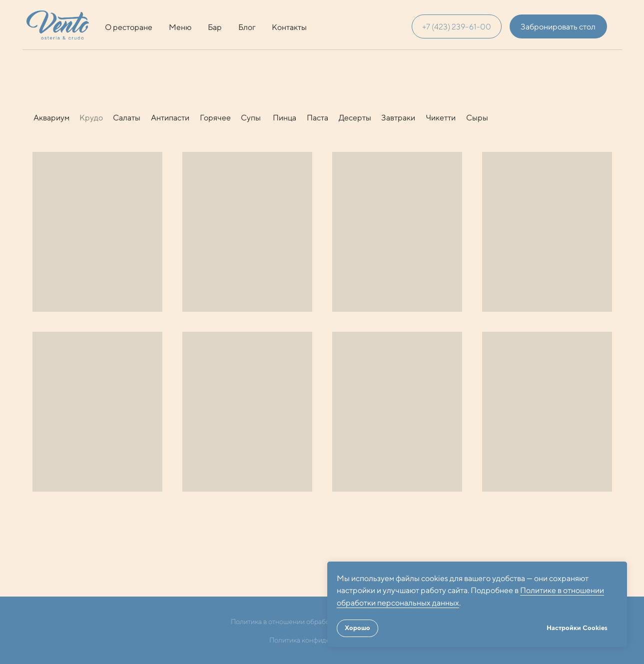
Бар (215, 27)
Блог (247, 27)
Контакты (289, 27)
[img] (58, 25)
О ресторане (129, 27)
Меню (180, 27)
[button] (558, 26)
